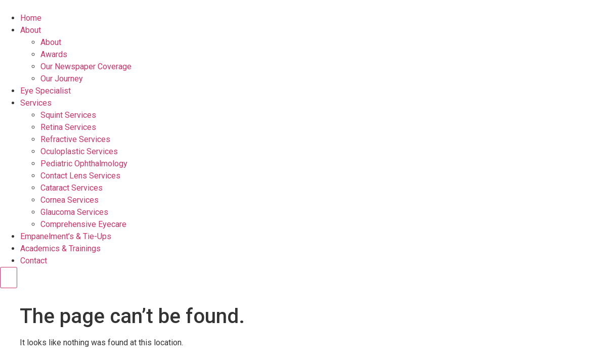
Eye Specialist (46, 91)
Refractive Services (75, 139)
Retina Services (68, 127)
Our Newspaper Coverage (86, 66)
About (31, 30)
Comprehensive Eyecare (83, 224)
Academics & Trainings (60, 248)
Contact (34, 261)
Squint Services (68, 115)
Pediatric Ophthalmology (84, 164)
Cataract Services (72, 188)
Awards (54, 54)
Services (36, 103)
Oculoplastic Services (79, 151)
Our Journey (62, 79)
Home (31, 18)
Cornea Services (70, 200)
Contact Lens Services (80, 176)
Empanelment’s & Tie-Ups (66, 236)
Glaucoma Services (74, 212)
